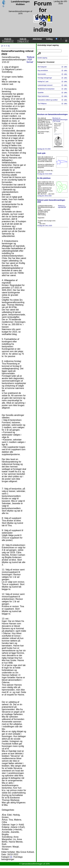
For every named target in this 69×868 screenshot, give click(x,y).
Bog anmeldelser (43, 70)
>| (9, 46)
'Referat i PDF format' (30, 60)
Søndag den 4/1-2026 (53, 132)
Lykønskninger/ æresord (45, 85)
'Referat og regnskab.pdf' (62, 207)
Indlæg (49, 39)
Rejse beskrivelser (43, 96)
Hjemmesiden (42, 74)
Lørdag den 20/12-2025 (53, 187)
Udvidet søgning (42, 58)
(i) (10, 39)
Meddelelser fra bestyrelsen (46, 89)
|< (2, 46)
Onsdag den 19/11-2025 (53, 213)
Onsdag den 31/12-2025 (53, 163)
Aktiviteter (37, 39)
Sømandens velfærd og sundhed (48, 100)
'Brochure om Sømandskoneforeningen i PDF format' (60, 120)
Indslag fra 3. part (43, 82)
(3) (62, 67)
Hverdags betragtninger (45, 78)
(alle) (66, 67)
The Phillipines (42, 104)
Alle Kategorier (42, 67)
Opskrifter (41, 93)
